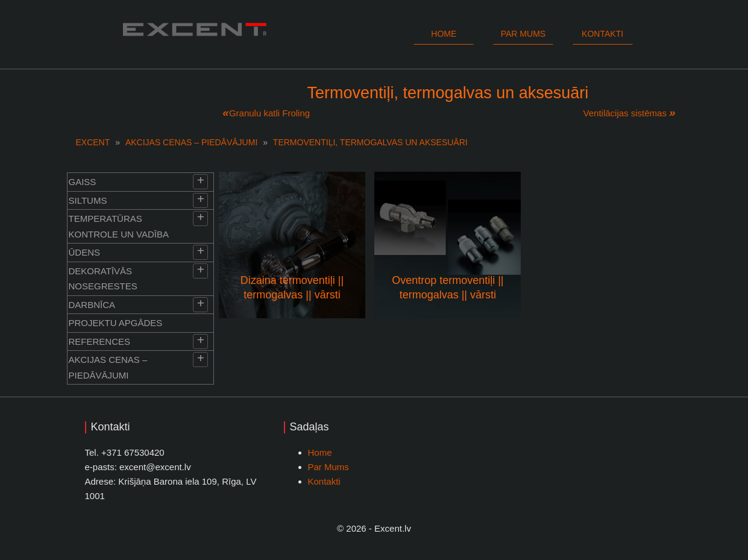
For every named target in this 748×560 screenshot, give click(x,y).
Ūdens (85, 252)
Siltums (88, 200)
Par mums (523, 34)
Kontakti (602, 34)
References (100, 341)
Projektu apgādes (116, 323)
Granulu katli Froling (269, 113)
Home (444, 34)
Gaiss (83, 182)
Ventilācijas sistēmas (625, 113)
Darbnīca (92, 305)
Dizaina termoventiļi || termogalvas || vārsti (292, 287)
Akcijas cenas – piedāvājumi (191, 142)
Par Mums (328, 467)
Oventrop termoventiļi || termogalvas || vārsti (448, 287)
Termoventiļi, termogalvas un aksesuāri (370, 142)
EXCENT (93, 142)
